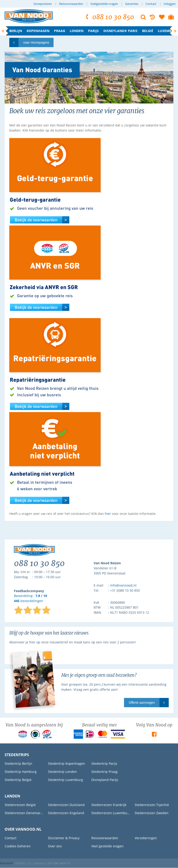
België (148, 31)
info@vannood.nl (123, 585)
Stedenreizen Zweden (152, 813)
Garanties (132, 4)
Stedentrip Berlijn (18, 763)
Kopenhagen (38, 31)
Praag (60, 31)
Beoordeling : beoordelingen (30, 599)
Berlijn (16, 31)
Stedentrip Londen (62, 772)
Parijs (93, 31)
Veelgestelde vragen (104, 4)
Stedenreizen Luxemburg (111, 813)
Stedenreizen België (20, 805)
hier (108, 514)
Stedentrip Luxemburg (65, 780)
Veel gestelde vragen (107, 846)
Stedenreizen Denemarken (24, 813)
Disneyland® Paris (120, 31)
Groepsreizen (43, 4)
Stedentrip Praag (104, 772)
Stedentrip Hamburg (21, 772)
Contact (151, 4)
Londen (77, 31)
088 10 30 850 (109, 17)
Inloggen (170, 4)
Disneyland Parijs (105, 780)
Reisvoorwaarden (71, 4)
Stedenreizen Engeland (66, 813)
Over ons (55, 846)
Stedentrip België (18, 780)
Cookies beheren (18, 846)
